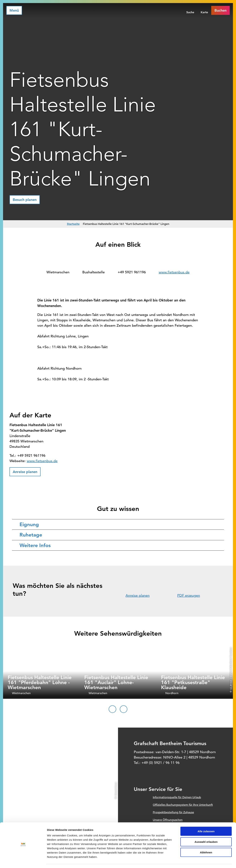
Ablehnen (206, 842)
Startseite (73, 224)
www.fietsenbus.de (174, 272)
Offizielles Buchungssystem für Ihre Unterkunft (183, 805)
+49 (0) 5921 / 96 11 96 (161, 763)
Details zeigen (191, 861)
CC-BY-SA (231, 685)
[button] (25, 200)
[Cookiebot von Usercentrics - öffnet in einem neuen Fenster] (23, 861)
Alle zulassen (206, 821)
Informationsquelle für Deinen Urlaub (177, 797)
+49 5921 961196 (132, 272)
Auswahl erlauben (206, 831)
